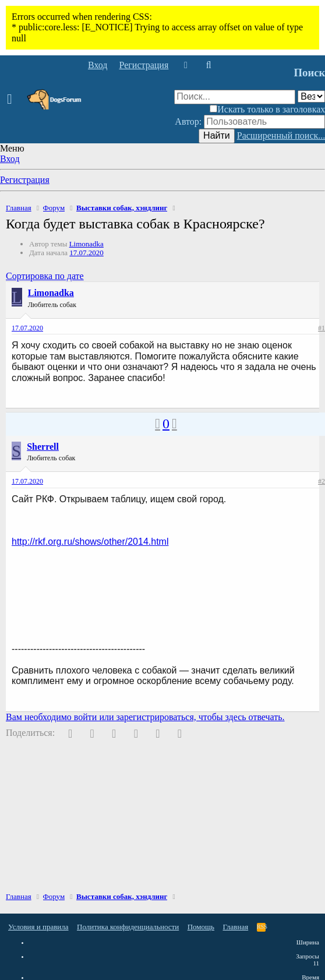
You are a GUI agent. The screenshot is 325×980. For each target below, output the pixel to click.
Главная (236, 927)
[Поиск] (208, 65)
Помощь (201, 927)
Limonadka (86, 244)
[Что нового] (186, 65)
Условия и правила (38, 927)
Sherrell (43, 447)
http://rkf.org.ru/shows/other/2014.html (90, 542)
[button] (13, 100)
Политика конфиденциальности (128, 927)
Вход (10, 159)
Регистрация (25, 180)
